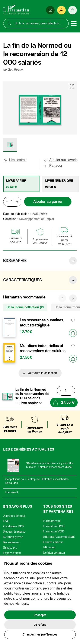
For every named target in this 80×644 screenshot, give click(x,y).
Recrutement (11, 542)
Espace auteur (12, 553)
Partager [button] (53, 166)
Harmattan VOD (54, 531)
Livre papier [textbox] (29, 403)
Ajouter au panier (48, 202)
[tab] (21, 184)
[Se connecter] (61, 10)
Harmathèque (52, 521)
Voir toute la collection (42, 373)
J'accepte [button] (40, 615)
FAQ (6, 521)
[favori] (73, 320)
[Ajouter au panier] (73, 333)
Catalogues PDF (14, 526)
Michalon (49, 547)
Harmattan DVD (54, 526)
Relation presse (13, 537)
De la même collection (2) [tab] (25, 307)
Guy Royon (15, 70)
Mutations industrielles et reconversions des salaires (43, 348)
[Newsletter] (50, 10)
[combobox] (32, 403)
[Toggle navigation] (74, 24)
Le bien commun (54, 553)
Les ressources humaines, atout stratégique (42, 323)
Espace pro (10, 547)
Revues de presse (14, 532)
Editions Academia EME (59, 537)
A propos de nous (14, 516)
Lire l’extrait (15, 160)
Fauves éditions (53, 542)
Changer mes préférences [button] (40, 634)
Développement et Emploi (36, 219)
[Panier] (73, 10)
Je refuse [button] (40, 625)
